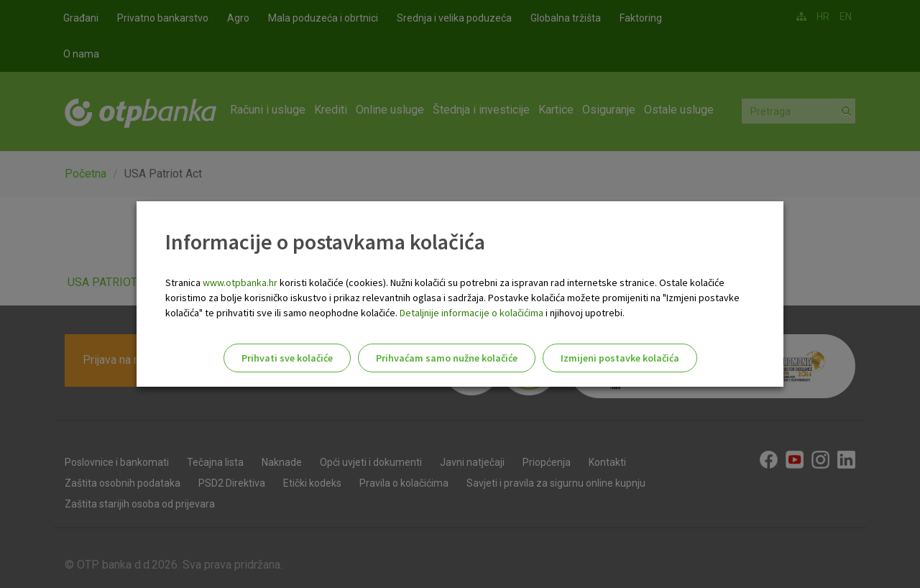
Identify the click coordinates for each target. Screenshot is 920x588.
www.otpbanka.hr (240, 282)
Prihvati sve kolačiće (287, 358)
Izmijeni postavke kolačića (620, 358)
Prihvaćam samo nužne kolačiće (447, 358)
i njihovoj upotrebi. (584, 313)
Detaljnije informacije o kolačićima (471, 313)
